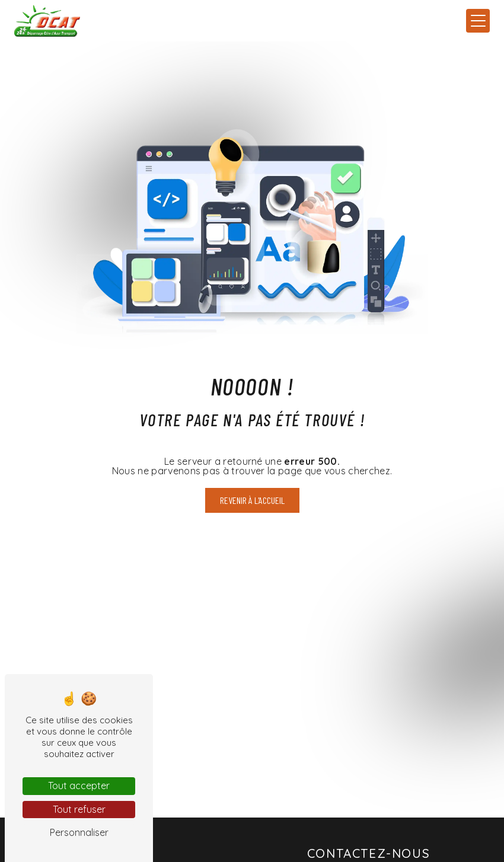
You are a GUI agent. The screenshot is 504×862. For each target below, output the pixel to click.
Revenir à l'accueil (252, 500)
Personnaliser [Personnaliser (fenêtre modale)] (79, 832)
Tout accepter (79, 786)
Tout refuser (79, 809)
